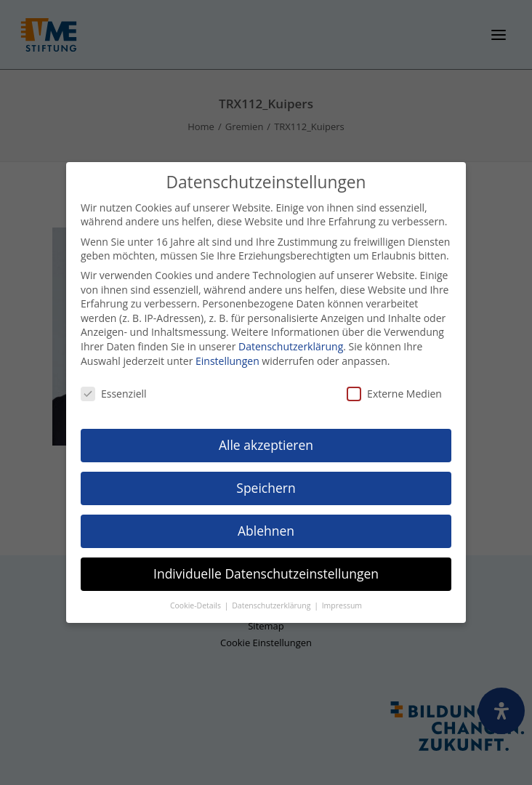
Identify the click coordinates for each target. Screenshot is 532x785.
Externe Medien (394, 393)
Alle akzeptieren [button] (266, 443)
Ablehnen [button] (266, 529)
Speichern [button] (266, 486)
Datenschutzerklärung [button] (272, 604)
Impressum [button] (342, 604)
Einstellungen (227, 359)
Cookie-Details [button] (197, 604)
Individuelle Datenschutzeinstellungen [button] (266, 572)
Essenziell (114, 393)
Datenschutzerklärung (291, 345)
